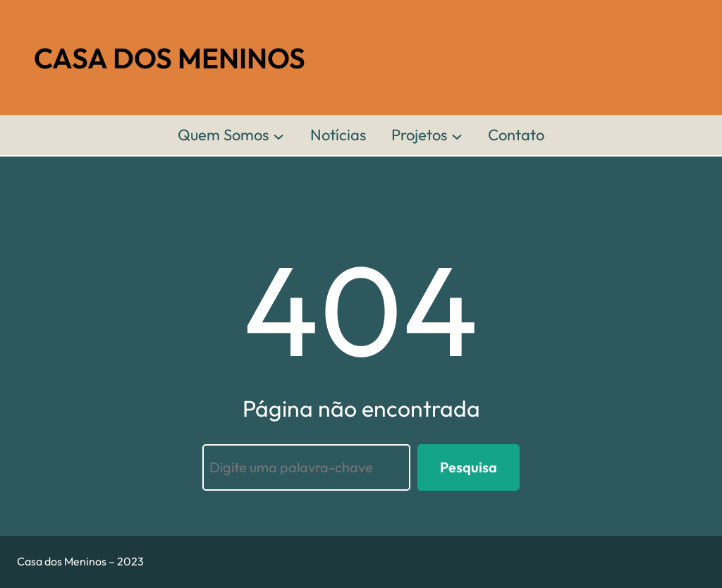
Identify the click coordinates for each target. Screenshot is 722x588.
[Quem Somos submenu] (279, 135)
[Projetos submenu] (457, 135)
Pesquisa (469, 467)
